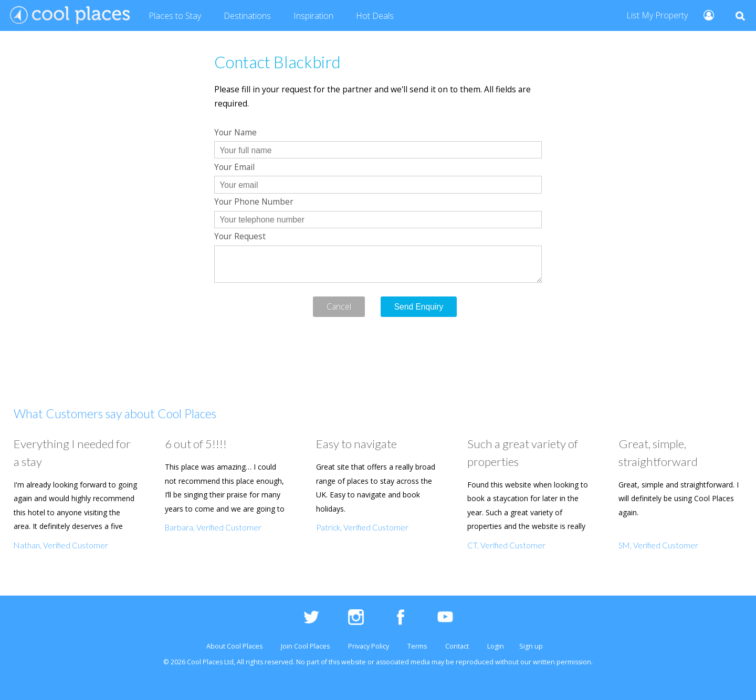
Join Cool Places (305, 646)
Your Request (240, 236)
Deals (375, 16)
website (354, 662)
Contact (457, 646)
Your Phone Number (254, 201)
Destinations (247, 16)
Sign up (531, 646)
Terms (417, 646)
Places (175, 16)
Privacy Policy (369, 646)
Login (496, 646)
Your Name (235, 132)
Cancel (339, 306)
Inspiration (313, 16)
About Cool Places (234, 646)
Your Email (234, 167)
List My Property (657, 15)
